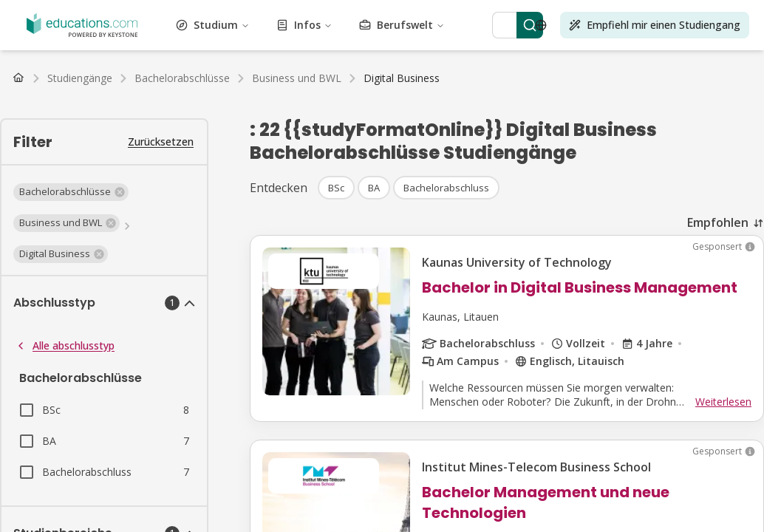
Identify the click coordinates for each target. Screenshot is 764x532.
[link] (402, 78)
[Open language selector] (541, 25)
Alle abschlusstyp (65, 345)
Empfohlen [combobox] (718, 222)
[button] (71, 192)
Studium (213, 25)
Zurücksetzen (161, 141)
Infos (304, 25)
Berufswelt (402, 25)
